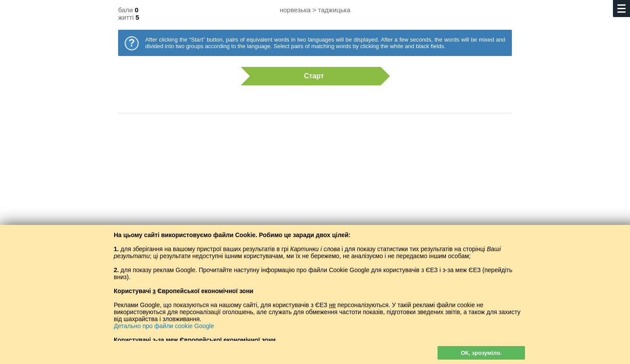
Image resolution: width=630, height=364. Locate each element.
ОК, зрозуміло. (481, 353)
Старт (311, 76)
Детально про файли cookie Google (164, 326)
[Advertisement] (315, 190)
